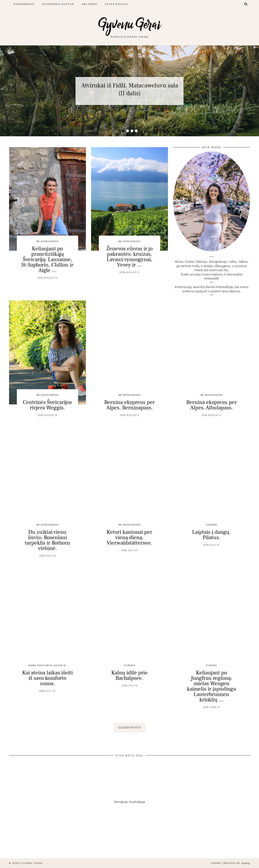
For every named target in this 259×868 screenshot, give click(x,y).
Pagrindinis (24, 4)
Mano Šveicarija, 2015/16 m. (47, 665)
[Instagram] (22, 837)
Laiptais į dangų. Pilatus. (212, 535)
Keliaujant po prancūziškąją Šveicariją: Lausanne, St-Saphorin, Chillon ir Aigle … (47, 259)
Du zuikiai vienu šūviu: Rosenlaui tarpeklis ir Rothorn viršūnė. (47, 540)
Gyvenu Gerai (129, 24)
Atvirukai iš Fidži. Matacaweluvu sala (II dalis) (130, 89)
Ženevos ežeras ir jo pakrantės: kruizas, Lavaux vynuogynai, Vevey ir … (129, 257)
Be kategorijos (47, 241)
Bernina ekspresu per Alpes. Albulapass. (212, 405)
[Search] (246, 4)
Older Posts (130, 727)
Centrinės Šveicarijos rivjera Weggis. (47, 405)
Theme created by (230, 863)
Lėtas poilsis (116, 4)
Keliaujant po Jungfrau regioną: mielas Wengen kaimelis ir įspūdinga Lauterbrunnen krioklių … (211, 686)
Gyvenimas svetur (58, 4)
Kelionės (89, 4)
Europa (212, 525)
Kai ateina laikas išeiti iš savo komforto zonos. (47, 678)
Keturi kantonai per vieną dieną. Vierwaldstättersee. (129, 537)
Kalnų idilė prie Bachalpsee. (129, 675)
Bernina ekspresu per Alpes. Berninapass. (129, 405)
